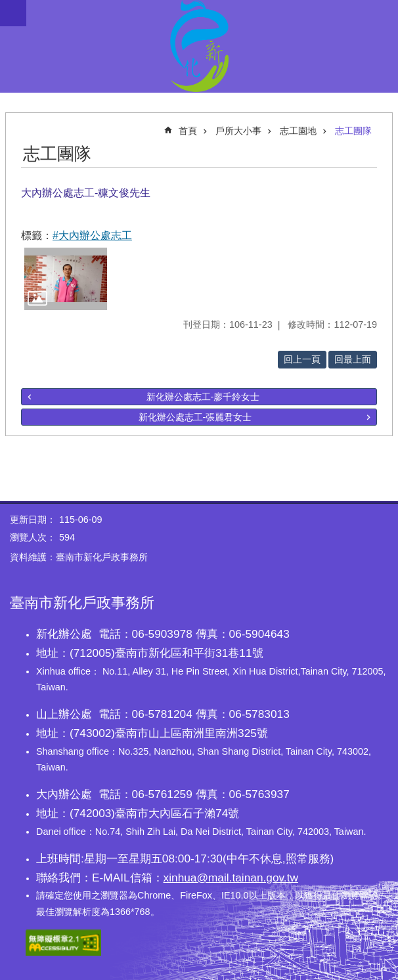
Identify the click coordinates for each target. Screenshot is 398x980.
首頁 (188, 131)
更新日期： (33, 520)
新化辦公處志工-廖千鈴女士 (203, 397)
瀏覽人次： (33, 537)
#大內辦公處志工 (92, 235)
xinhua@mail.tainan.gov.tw (231, 878)
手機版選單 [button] (13, 13)
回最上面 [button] (353, 359)
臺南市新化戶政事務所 (199, 46)
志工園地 (298, 131)
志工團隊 (353, 131)
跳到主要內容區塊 (7, 7)
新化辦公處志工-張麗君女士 (195, 417)
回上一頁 (302, 359)
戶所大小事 (238, 131)
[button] (66, 278)
